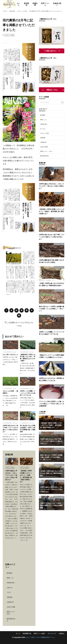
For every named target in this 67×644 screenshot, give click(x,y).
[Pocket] (27, 310)
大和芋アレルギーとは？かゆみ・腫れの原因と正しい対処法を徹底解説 (51, 505)
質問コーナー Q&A (11, 613)
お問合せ (62, 634)
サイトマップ (52, 634)
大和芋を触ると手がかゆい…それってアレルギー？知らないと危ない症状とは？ (11, 475)
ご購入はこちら (51, 51)
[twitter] (11, 310)
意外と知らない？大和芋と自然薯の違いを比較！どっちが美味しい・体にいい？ (52, 309)
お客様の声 (10, 602)
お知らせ (10, 588)
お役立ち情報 (11, 607)
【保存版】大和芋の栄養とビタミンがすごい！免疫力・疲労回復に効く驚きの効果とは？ (52, 211)
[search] (62, 103)
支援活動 (10, 597)
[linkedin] (19, 316)
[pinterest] (32, 310)
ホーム (19, 4)
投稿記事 (35, 4)
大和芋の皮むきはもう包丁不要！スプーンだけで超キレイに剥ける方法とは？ (52, 237)
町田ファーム (45, 4)
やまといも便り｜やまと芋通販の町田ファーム (40, 637)
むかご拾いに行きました (10, 355)
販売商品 (26, 4)
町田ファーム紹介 (39, 634)
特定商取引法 (27, 634)
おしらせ (43, 129)
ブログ (9, 592)
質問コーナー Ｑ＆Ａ (46, 151)
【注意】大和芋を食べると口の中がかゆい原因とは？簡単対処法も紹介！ (51, 473)
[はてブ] (16, 310)
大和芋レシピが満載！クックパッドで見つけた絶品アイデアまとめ (28, 393)
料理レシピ (10, 578)
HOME (5, 11)
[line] (22, 310)
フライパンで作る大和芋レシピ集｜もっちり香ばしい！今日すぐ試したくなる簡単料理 (52, 404)
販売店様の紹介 (11, 620)
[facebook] (6, 310)
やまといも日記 (22, 11)
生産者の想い (57, 4)
